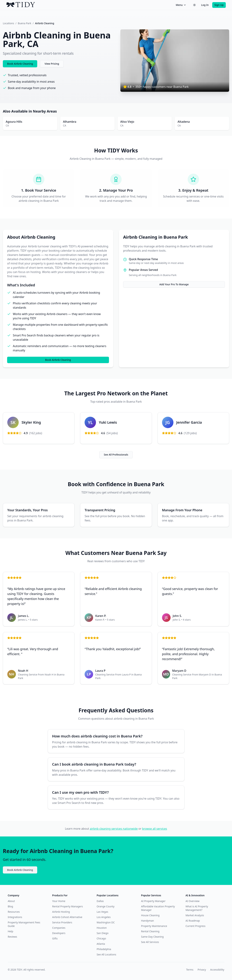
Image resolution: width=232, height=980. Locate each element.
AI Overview (192, 901)
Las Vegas (102, 912)
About (11, 901)
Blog (11, 906)
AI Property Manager (153, 901)
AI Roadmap (193, 921)
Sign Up (219, 5)
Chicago (101, 938)
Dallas (100, 901)
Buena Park (24, 23)
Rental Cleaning (150, 931)
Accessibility (217, 970)
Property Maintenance (154, 926)
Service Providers (62, 922)
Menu (181, 5)
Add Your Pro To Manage (174, 284)
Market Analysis (195, 915)
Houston (102, 928)
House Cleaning (150, 915)
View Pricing (52, 64)
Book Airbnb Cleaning (20, 64)
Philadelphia (104, 949)
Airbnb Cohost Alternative (67, 917)
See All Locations (106, 954)
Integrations (15, 917)
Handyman (147, 921)
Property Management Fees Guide (24, 924)
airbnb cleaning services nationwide (114, 829)
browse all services (155, 829)
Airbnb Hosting (61, 912)
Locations (8, 23)
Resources (14, 912)
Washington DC (106, 922)
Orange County (106, 906)
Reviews (12, 937)
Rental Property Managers (67, 906)
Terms (190, 970)
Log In (205, 5)
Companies (59, 928)
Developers (59, 933)
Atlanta (101, 944)
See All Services (150, 942)
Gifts (55, 938)
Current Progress (195, 926)
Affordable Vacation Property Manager (158, 908)
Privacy (202, 970)
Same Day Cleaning (152, 937)
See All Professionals (116, 455)
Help (11, 931)
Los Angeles (104, 917)
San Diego (103, 933)
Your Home (59, 901)
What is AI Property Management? (197, 908)
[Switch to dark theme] (194, 5)
